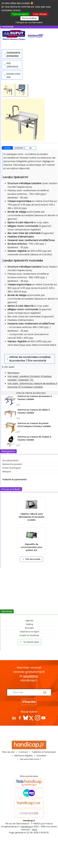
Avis (31, 148)
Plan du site (8, 752)
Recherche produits (12, 464)
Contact (23, 752)
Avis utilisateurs (11, 65)
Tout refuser (40, 14)
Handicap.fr (27, 827)
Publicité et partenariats (14, 480)
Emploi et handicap (29, 635)
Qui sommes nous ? (30, 759)
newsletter (31, 676)
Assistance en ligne (29, 632)
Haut (35, 830)
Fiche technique (19, 148)
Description (7, 148)
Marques (7, 472)
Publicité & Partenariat (44, 752)
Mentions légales (24, 756)
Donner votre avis (12, 75)
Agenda (29, 621)
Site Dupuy (13, 373)
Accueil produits (10, 460)
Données (41, 756)
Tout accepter (20, 14)
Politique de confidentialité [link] (29, 22)
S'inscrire (29, 702)
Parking (29, 624)
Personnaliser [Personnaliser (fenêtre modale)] (30, 18)
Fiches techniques (12, 468)
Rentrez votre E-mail (30, 687)
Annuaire (29, 628)
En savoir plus (29, 642)
